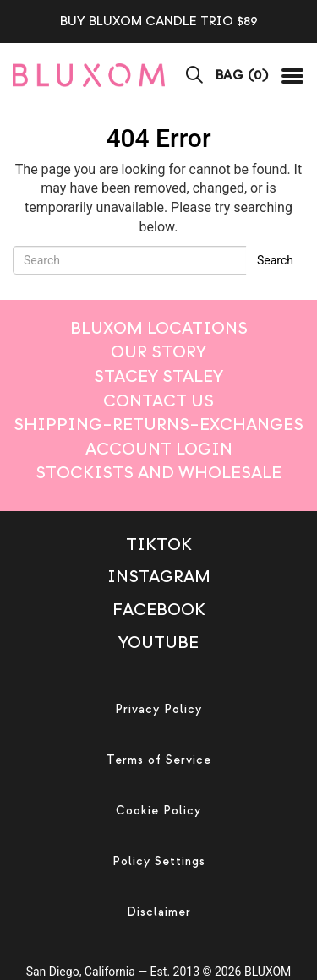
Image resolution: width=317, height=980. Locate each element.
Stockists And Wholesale (158, 473)
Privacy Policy (158, 709)
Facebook (159, 610)
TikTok (159, 544)
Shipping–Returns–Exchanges (158, 425)
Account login (159, 449)
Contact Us (158, 401)
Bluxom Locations (159, 328)
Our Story (158, 352)
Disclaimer (159, 912)
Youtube (158, 642)
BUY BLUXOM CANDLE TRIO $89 (159, 21)
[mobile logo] (89, 75)
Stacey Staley (158, 376)
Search (275, 260)
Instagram (159, 577)
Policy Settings (159, 861)
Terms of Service (159, 760)
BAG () (242, 75)
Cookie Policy (158, 811)
